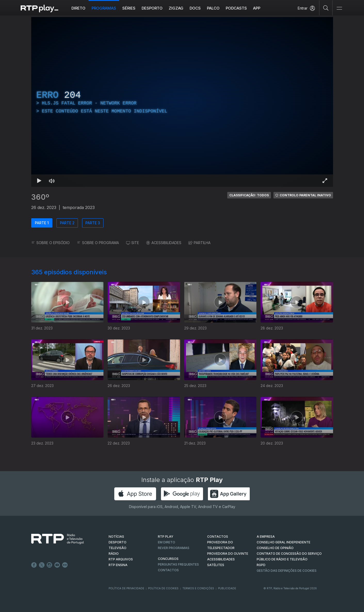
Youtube (57, 565)
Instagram (50, 565)
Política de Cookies (163, 588)
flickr (65, 565)
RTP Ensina (118, 565)
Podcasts (236, 8)
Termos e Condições (198, 588)
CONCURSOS (168, 559)
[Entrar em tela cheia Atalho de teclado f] (325, 181)
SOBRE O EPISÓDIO (50, 243)
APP (257, 8)
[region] (182, 102)
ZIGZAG (176, 8)
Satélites (216, 565)
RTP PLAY (166, 537)
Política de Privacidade (126, 588)
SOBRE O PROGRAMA (98, 243)
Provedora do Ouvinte (228, 554)
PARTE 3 (93, 223)
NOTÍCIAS (116, 537)
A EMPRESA (266, 537)
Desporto (152, 8)
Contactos (168, 570)
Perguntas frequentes (178, 564)
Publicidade (227, 588)
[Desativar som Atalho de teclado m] (52, 181)
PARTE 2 (67, 223)
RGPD (261, 565)
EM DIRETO (167, 542)
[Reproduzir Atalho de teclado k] (39, 181)
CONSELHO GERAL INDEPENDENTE (284, 542)
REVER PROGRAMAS (174, 548)
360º (40, 197)
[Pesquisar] (326, 8)
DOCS (195, 8)
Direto (78, 8)
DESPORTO (118, 542)
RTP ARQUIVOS (121, 559)
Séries (129, 8)
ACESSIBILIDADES (164, 243)
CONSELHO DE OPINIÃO (275, 548)
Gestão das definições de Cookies (287, 571)
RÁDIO (114, 554)
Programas (104, 8)
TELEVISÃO (118, 548)
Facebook (34, 565)
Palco (213, 8)
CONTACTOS (218, 537)
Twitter (42, 565)
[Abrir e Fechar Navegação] (339, 8)
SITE (133, 243)
